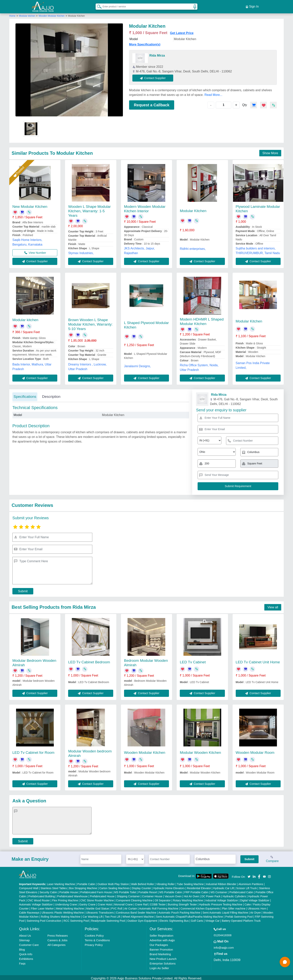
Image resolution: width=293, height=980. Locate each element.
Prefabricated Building (42, 895)
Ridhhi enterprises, (193, 247)
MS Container (219, 891)
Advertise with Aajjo (162, 938)
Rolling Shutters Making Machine (61, 915)
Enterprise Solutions (163, 962)
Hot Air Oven (191, 895)
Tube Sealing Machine (190, 882)
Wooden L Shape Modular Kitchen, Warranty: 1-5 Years (89, 209)
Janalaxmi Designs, (138, 364)
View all (273, 606)
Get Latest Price (182, 31)
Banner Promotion (161, 948)
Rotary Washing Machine (188, 899)
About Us (25, 934)
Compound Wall (29, 886)
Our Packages (159, 943)
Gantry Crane (87, 903)
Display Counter (141, 886)
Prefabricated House (102, 895)
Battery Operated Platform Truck (241, 919)
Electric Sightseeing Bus (174, 919)
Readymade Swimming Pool (108, 919)
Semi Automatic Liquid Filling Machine (225, 911)
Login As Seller (159, 966)
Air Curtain (131, 907)
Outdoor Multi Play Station (113, 882)
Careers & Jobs (57, 938)
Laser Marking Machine (61, 882)
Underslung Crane (66, 903)
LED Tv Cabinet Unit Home (258, 660)
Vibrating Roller (165, 882)
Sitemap (24, 938)
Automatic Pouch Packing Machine (179, 911)
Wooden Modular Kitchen (52, 14)
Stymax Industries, (81, 251)
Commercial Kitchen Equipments (200, 907)
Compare (272, 858)
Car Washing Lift (93, 915)
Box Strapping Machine (83, 886)
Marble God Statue (98, 907)
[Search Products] (98, 6)
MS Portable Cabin (171, 891)
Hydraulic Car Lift (223, 886)
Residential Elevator (199, 886)
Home (12, 14)
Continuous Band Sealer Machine (136, 911)
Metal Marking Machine (70, 907)
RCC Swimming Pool (76, 919)
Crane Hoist (105, 903)
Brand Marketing (160, 952)
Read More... (213, 93)
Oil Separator (163, 899)
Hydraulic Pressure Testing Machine (221, 903)
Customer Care (29, 943)
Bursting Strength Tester (182, 903)
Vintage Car (212, 919)
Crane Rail (141, 903)
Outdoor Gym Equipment (142, 919)
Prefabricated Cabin (241, 891)
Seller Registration (161, 934)
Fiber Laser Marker (42, 907)
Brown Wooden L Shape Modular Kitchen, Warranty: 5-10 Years (90, 323)
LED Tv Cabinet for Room (33, 751)
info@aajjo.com (224, 946)
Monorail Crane (123, 903)
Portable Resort (148, 891)
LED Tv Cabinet (193, 660)
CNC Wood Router (39, 899)
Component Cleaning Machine (134, 899)
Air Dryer (256, 911)
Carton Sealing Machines (114, 886)
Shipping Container (128, 895)
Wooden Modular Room (255, 751)
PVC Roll (117, 907)
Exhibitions (26, 957)
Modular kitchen (27, 14)
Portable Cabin (86, 882)
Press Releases (58, 934)
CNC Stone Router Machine (97, 899)
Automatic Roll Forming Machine (159, 907)
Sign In (252, 6)
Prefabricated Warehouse (72, 895)
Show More (270, 151)
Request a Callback (152, 103)
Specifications (25, 395)
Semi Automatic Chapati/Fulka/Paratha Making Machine (189, 915)
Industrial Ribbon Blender (221, 882)
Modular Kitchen (193, 209)
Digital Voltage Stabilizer (255, 899)
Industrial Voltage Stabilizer (222, 899)
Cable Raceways (29, 911)
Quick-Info (26, 952)
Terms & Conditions (97, 938)
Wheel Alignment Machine (138, 915)
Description (51, 395)
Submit (23, 590)
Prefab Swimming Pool (239, 915)
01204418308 (223, 933)
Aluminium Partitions (251, 882)
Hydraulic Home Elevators (169, 886)
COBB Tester (158, 903)
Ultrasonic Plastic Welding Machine (63, 911)
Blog (22, 948)
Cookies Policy (94, 934)
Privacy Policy (94, 943)
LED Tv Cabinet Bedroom (89, 660)
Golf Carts (197, 919)
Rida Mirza (157, 54)
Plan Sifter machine (234, 907)
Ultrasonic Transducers (100, 911)
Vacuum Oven (173, 895)
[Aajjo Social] (249, 875)
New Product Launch (163, 957)
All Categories (56, 943)
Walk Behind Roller (143, 882)
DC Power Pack (211, 895)
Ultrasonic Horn (257, 907)
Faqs (22, 962)
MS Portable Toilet (125, 891)
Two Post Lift (112, 915)
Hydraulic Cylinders (234, 895)
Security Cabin (48, 891)
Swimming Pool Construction (44, 919)
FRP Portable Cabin (196, 891)
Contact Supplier (155, 76)
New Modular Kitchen (30, 205)
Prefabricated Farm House (96, 891)
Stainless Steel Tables (54, 886)
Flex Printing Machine (65, 899)
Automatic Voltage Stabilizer (36, 903)
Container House (152, 895)
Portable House (69, 891)
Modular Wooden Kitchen (200, 751)
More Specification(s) (145, 43)
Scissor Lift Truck (246, 886)
